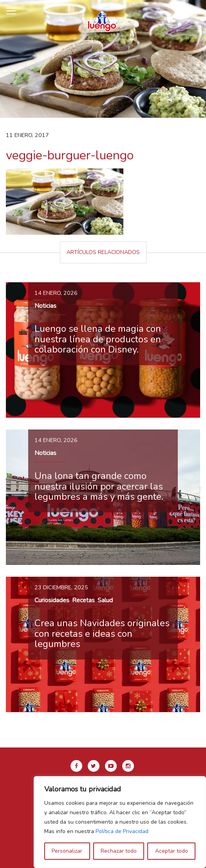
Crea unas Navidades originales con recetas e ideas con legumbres (102, 633)
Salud (105, 600)
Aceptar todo (172, 851)
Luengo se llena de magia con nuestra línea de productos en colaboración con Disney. (98, 339)
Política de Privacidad (122, 831)
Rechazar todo (119, 851)
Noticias (45, 306)
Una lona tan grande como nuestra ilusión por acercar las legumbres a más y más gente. (99, 486)
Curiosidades (52, 600)
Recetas (83, 600)
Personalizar (67, 851)
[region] (120, 822)
